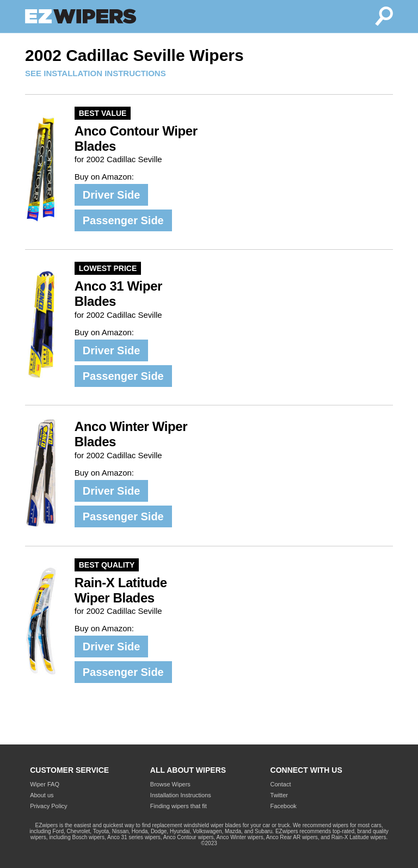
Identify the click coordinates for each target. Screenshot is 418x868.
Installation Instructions (181, 795)
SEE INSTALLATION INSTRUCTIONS (96, 73)
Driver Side (112, 195)
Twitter (279, 795)
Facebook (284, 806)
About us (42, 795)
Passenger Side (123, 220)
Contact (281, 784)
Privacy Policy (48, 806)
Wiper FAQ (45, 784)
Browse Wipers (170, 784)
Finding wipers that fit (179, 806)
